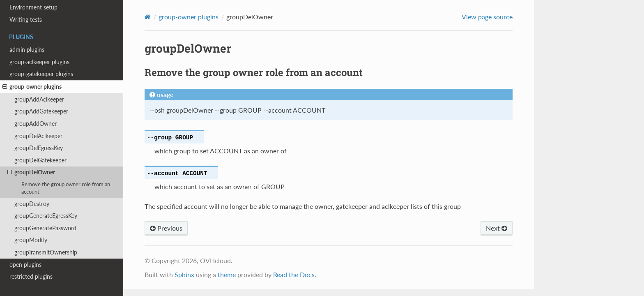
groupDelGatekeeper (40, 160)
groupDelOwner (31, 172)
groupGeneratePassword (45, 228)
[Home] (148, 17)
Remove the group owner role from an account (66, 188)
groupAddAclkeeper (39, 99)
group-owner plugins (32, 87)
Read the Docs (294, 274)
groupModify (31, 240)
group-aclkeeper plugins (39, 62)
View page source (487, 17)
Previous (166, 228)
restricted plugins (31, 276)
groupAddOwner (36, 124)
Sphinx (184, 274)
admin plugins (27, 50)
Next (497, 228)
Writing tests (26, 20)
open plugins (25, 265)
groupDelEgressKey (39, 148)
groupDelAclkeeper (38, 136)
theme (227, 274)
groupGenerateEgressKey (46, 216)
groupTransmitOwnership (46, 252)
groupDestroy (32, 204)
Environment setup (33, 7)
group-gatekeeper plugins (41, 74)
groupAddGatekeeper (41, 111)
